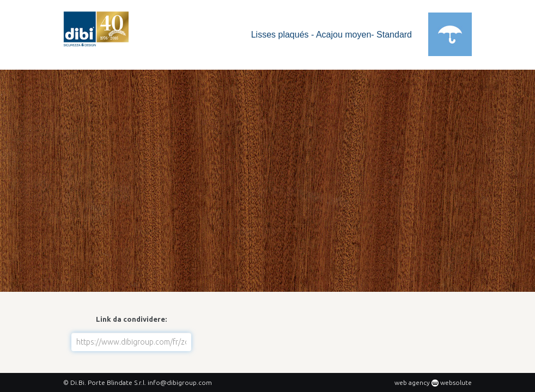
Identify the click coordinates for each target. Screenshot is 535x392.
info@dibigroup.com (180, 382)
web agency (412, 382)
